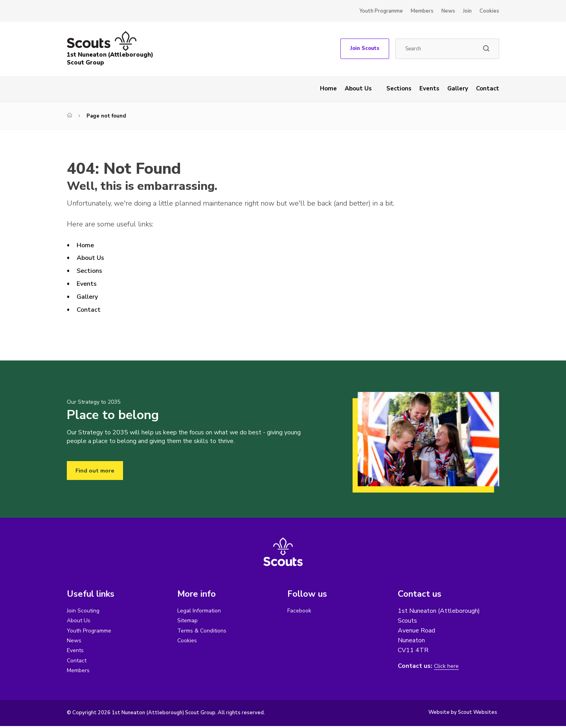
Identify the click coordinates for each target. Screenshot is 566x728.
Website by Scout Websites (463, 714)
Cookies (489, 11)
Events (429, 88)
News (448, 11)
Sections (399, 88)
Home (328, 88)
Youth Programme (381, 11)
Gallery (458, 88)
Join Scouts (365, 48)
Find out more (96, 471)
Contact (488, 88)
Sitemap (189, 621)
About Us (358, 88)
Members (422, 11)
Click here (447, 666)
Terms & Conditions (204, 631)
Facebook (301, 611)
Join (467, 11)
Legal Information (201, 611)
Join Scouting (85, 611)
